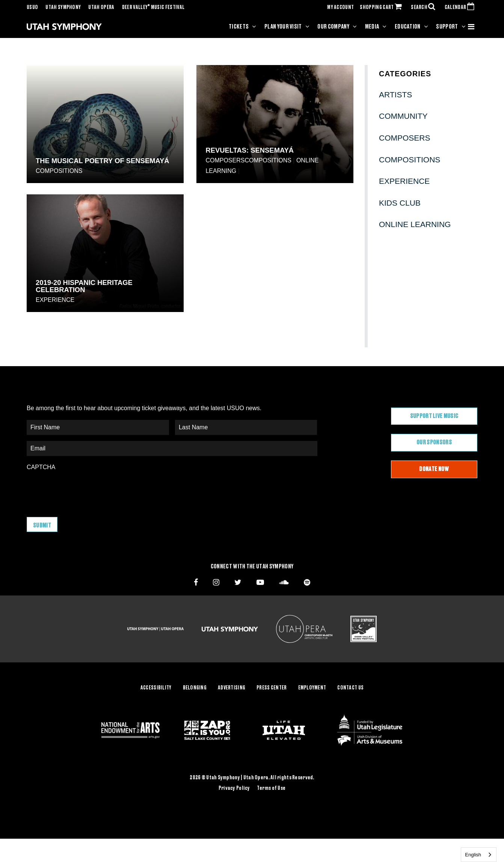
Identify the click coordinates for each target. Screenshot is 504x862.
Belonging (195, 688)
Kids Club (400, 203)
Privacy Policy (234, 788)
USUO (32, 8)
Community (403, 116)
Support (447, 27)
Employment (312, 688)
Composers (225, 160)
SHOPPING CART (382, 8)
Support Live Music (434, 416)
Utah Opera (101, 8)
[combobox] (479, 855)
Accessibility (156, 688)
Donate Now (434, 469)
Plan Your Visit (283, 27)
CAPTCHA (41, 467)
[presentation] (84, 490)
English (473, 855)
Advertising (232, 688)
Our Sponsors (434, 442)
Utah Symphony (63, 8)
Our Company (333, 27)
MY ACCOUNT (340, 8)
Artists (395, 95)
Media (372, 27)
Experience (55, 300)
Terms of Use (271, 788)
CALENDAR (461, 8)
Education (408, 27)
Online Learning (415, 224)
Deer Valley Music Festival (153, 8)
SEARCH (425, 8)
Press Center (272, 688)
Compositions (59, 171)
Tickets (239, 27)
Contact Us (350, 688)
